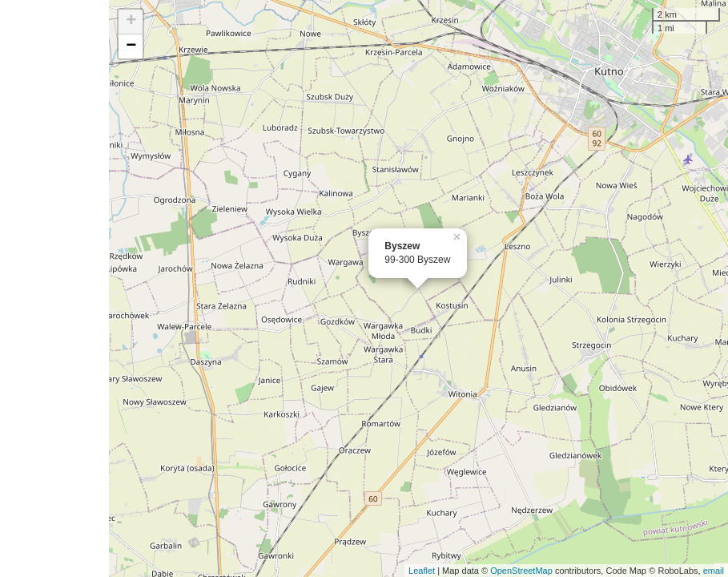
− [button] (131, 46)
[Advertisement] (54, 288)
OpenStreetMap (521, 571)
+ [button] (131, 22)
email (714, 571)
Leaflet (422, 571)
